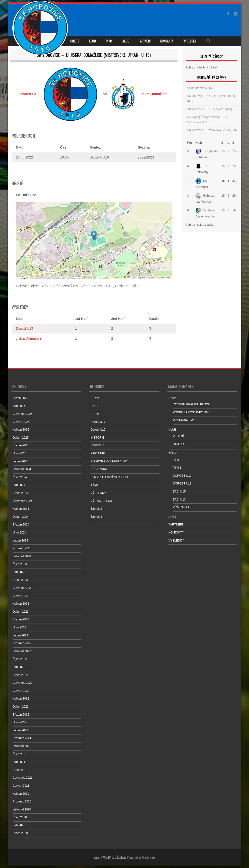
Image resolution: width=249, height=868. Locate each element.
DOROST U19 (182, 476)
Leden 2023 (20, 635)
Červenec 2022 (22, 683)
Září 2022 (19, 667)
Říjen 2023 (20, 564)
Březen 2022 (21, 715)
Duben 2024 (21, 517)
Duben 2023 (21, 612)
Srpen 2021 (20, 770)
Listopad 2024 (22, 469)
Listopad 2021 (22, 746)
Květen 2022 (21, 699)
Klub (199, 143)
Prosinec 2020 (22, 801)
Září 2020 (19, 825)
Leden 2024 (20, 541)
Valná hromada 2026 (201, 88)
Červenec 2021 (22, 778)
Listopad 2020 (22, 810)
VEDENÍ (178, 436)
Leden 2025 (20, 461)
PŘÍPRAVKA (99, 469)
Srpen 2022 (20, 675)
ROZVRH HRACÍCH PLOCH (109, 477)
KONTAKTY (167, 41)
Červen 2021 (21, 786)
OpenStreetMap (154, 278)
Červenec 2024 (22, 501)
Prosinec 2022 (22, 643)
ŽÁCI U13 (179, 500)
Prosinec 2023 (22, 548)
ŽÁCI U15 (179, 492)
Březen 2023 (21, 619)
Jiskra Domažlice (29, 338)
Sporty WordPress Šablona (110, 857)
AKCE (126, 41)
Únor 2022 (19, 722)
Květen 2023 (21, 604)
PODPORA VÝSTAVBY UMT (109, 461)
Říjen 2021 (20, 754)
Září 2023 (19, 572)
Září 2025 (19, 406)
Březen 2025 (21, 445)
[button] (94, 236)
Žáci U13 (96, 509)
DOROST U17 (182, 484)
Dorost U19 (24, 328)
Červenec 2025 (22, 414)
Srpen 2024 (20, 493)
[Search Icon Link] (209, 41)
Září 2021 (19, 762)
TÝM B (177, 468)
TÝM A (177, 460)
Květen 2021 (21, 794)
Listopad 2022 (22, 651)
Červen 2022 (21, 691)
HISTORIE (97, 438)
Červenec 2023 (22, 588)
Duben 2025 (21, 438)
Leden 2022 (20, 730)
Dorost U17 (98, 422)
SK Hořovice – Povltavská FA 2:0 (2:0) (212, 130)
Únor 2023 (19, 627)
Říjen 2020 (20, 817)
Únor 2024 (19, 533)
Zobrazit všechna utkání (201, 67)
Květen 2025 (21, 430)
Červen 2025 (21, 422)
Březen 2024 (21, 525)
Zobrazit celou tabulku (200, 225)
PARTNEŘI (145, 41)
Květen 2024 (21, 509)
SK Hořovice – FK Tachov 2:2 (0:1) (210, 109)
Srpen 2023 (20, 580)
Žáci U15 (96, 517)
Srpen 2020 (20, 833)
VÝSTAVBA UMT (101, 501)
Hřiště (75, 41)
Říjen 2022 (20, 659)
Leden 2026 (20, 398)
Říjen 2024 (20, 477)
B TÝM (95, 414)
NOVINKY (97, 445)
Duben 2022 (21, 707)
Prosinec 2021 (22, 738)
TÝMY (109, 41)
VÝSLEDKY (190, 41)
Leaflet (132, 278)
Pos (190, 143)
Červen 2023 (21, 596)
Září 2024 (19, 485)
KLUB (92, 41)
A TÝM (95, 398)
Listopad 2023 (22, 556)
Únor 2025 (19, 453)
